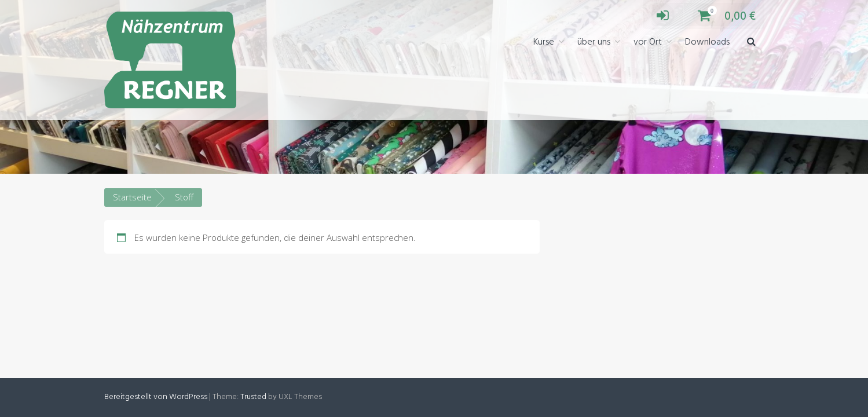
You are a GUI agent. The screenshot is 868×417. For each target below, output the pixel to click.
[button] (751, 43)
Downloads (707, 42)
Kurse (544, 42)
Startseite (132, 197)
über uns (594, 42)
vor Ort (648, 42)
